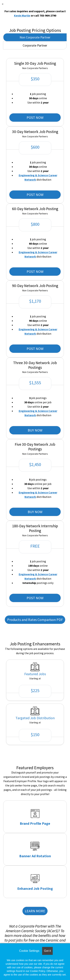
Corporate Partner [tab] (35, 45)
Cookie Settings (29, 951)
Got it (47, 951)
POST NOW (35, 117)
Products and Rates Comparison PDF (35, 620)
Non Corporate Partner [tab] (35, 37)
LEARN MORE (35, 911)
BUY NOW (35, 430)
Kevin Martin (22, 15)
